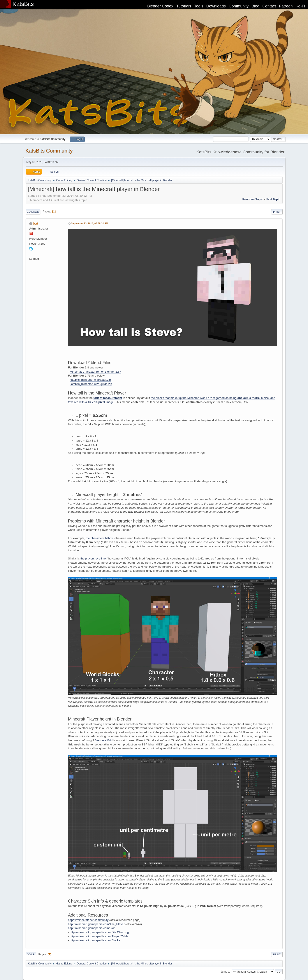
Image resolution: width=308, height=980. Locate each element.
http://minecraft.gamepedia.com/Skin (92, 928)
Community (239, 6)
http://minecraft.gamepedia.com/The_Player (96, 924)
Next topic (273, 199)
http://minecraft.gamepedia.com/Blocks (95, 940)
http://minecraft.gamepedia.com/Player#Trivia (99, 936)
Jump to (226, 971)
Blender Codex (160, 6)
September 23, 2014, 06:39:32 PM (90, 223)
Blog (255, 6)
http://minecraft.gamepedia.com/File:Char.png (99, 932)
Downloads (216, 6)
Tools (199, 6)
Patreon (286, 6)
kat (36, 224)
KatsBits (23, 4)
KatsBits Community (49, 151)
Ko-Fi (300, 6)
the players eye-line (93, 558)
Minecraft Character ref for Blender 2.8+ (96, 372)
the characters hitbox (99, 538)
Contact (269, 6)
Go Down (33, 212)
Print (277, 212)
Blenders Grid (104, 740)
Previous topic (253, 199)
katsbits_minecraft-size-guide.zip (91, 384)
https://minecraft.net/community (88, 920)
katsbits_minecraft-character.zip (90, 380)
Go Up (31, 954)
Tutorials (184, 6)
